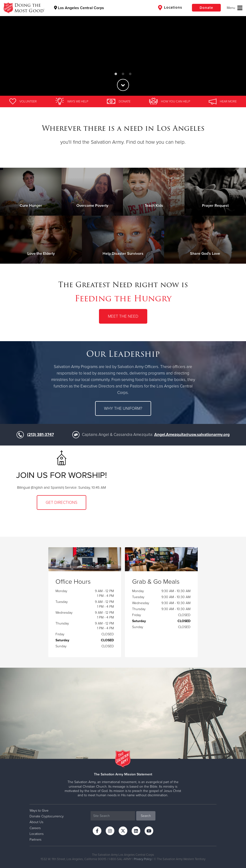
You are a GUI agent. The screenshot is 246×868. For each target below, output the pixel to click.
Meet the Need (123, 316)
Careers (35, 828)
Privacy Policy (143, 859)
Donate (206, 8)
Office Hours (73, 582)
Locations (170, 8)
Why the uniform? (123, 408)
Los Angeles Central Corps (79, 8)
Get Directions (61, 502)
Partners (35, 840)
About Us (36, 822)
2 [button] (123, 74)
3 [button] (130, 74)
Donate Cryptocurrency (47, 816)
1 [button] (116, 74)
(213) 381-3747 (40, 435)
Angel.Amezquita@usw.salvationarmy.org (192, 435)
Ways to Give (39, 811)
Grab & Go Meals (156, 582)
